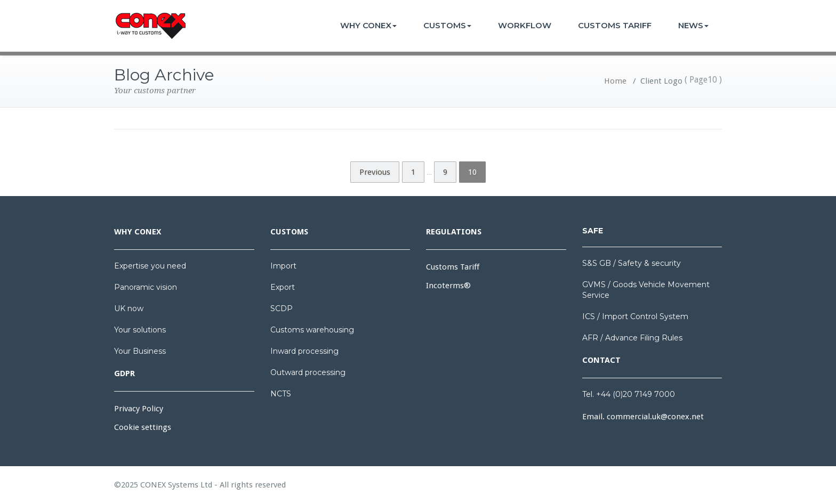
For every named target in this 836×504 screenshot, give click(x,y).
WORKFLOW (525, 25)
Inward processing (304, 351)
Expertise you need (150, 266)
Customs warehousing (312, 330)
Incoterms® (448, 286)
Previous (375, 172)
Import (283, 266)
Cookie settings (143, 427)
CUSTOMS (447, 25)
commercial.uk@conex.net (655, 417)
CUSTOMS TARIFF (615, 25)
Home (615, 81)
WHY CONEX (368, 25)
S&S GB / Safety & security (632, 263)
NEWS (693, 25)
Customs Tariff (453, 267)
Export (283, 287)
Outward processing (308, 372)
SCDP (282, 308)
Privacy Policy (139, 409)
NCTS (281, 394)
